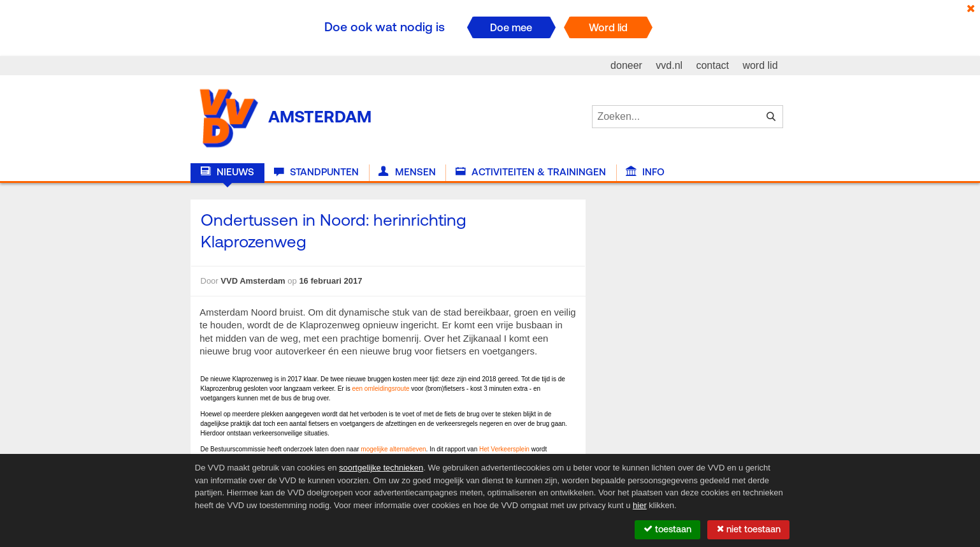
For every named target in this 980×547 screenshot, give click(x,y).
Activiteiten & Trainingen (531, 172)
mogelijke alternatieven (393, 449)
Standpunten (316, 172)
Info (645, 172)
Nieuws (227, 172)
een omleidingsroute (380, 389)
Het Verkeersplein (504, 449)
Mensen (407, 172)
